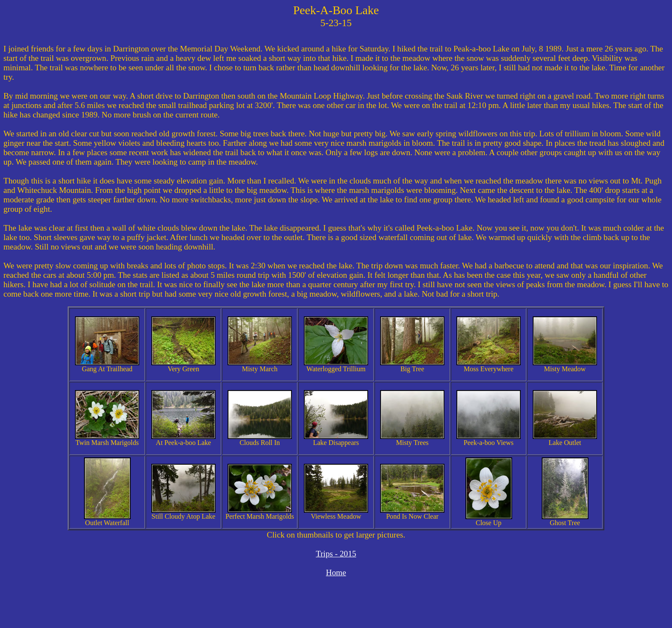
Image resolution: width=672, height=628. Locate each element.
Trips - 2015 (336, 554)
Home (336, 572)
